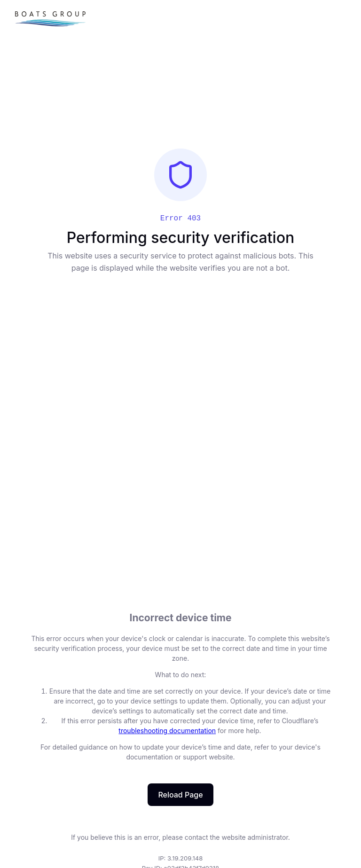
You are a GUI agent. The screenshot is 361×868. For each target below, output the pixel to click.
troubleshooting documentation (167, 731)
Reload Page (180, 795)
